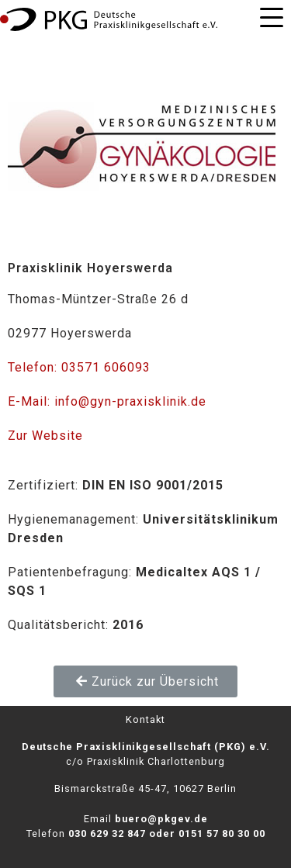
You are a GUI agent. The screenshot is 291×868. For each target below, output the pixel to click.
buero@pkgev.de (161, 819)
